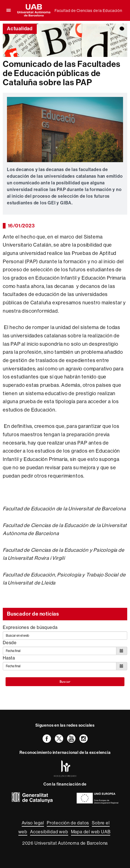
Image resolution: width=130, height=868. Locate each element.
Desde (10, 643)
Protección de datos (68, 823)
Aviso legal (33, 823)
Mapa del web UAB (91, 832)
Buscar (65, 682)
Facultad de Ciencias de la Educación (88, 11)
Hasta (9, 658)
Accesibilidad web (49, 832)
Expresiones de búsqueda (30, 627)
